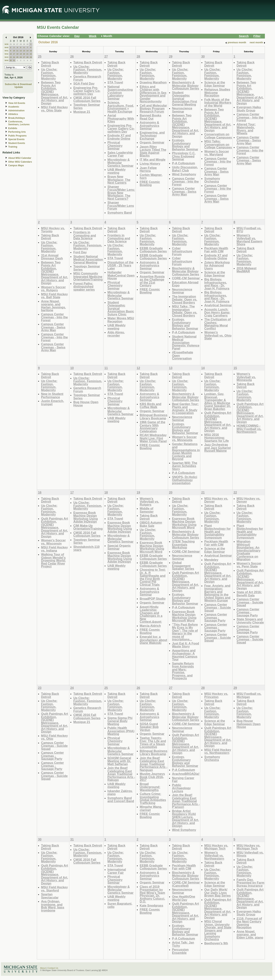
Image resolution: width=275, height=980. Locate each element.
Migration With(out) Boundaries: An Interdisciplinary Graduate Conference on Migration (249, 550)
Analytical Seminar (218, 305)
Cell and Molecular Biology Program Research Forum (153, 108)
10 (14, 51)
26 (14, 44)
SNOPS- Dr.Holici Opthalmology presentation (185, 480)
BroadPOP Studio (153, 599)
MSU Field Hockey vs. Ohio (54, 737)
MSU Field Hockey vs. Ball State (54, 296)
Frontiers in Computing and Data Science (85, 235)
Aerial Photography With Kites (121, 118)
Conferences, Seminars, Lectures (19, 123)
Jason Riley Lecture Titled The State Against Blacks (153, 151)
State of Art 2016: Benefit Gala (249, 594)
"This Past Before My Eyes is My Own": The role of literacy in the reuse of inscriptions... (185, 632)
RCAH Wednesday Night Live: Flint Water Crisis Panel (153, 438)
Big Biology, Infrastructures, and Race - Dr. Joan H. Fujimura (217, 284)
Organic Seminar (152, 142)
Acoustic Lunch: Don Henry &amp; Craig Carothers (217, 312)
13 (24, 51)
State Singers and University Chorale (250, 621)
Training (13, 147)
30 (27, 44)
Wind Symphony (184, 174)
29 (24, 44)
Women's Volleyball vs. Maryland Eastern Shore (250, 240)
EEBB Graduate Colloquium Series (153, 250)
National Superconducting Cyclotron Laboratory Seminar (120, 93)
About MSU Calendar (20, 158)
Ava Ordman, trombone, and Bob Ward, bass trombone (53, 906)
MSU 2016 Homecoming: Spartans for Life (217, 438)
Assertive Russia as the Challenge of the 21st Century (152, 281)
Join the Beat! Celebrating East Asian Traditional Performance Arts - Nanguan (154, 764)
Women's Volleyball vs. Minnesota (246, 377)
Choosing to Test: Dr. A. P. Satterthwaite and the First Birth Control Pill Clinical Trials (153, 577)
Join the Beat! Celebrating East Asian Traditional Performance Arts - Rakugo (121, 774)
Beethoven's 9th (216, 943)
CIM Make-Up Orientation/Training (88, 527)
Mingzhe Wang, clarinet (151, 808)
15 (31, 51)
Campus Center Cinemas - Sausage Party (216, 617)
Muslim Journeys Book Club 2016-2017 (152, 777)
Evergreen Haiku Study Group (249, 109)
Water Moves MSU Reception (121, 320)
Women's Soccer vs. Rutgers (53, 289)
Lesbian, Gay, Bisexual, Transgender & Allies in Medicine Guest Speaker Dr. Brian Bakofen (218, 401)
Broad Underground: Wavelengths (150, 787)
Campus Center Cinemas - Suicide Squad (218, 608)
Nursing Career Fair (183, 780)
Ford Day (80, 252)
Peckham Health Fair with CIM (216, 250)
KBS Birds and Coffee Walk (151, 406)
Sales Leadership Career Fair (120, 154)
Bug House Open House (86, 404)
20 (24, 54)
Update (19, 87)
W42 (6, 54)
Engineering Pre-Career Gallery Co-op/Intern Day (87, 91)
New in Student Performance (52, 395)
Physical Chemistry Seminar (115, 145)
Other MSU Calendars (20, 162)
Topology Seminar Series (87, 106)
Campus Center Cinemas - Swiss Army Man (184, 191)
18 (17, 54)
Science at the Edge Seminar (215, 84)
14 (27, 51)
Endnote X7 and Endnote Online (119, 137)
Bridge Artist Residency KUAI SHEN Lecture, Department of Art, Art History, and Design (186, 818)
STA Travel (115, 82)
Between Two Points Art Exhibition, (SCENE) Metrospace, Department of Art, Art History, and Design (55, 93)
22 (31, 54)
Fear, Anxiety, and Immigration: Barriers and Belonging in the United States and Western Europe (217, 593)
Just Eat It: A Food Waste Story (186, 645)
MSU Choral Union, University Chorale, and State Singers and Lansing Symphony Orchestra (218, 930)
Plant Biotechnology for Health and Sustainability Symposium (218, 532)
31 (14, 60)
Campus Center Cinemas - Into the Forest (185, 181)
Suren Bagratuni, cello (120, 905)
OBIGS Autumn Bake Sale (151, 524)
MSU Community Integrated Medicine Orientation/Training (88, 276)
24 (14, 57)
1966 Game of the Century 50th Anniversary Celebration (153, 427)
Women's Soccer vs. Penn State (249, 565)
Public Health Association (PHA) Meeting (121, 731)
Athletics (13, 114)
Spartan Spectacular (50, 896)
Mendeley (211, 560)
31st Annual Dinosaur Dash (52, 257)
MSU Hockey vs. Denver (216, 500)
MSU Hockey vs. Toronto (53, 230)
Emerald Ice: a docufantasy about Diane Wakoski (154, 640)
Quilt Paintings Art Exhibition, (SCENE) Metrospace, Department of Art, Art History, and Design (218, 422)
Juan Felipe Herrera (148, 169)
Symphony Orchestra (212, 180)
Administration (16, 111)
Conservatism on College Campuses (218, 136)
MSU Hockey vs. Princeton (216, 695)
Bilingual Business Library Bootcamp (154, 417)
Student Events (17, 143)
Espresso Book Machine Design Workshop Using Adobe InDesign (86, 517)
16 (11, 54)
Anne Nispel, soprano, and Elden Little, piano (250, 934)
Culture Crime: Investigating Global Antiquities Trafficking (153, 798)
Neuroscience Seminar (182, 110)
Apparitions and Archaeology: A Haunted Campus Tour (185, 655)
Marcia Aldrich (150, 626)
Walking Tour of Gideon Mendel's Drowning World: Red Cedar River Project (53, 560)
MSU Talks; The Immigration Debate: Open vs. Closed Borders (185, 311)
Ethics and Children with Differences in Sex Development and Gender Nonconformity (153, 94)
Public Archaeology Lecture (181, 788)
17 (14, 54)
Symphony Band (120, 213)
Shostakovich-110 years (86, 548)
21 (27, 54)
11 (17, 51)
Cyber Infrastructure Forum (182, 251)
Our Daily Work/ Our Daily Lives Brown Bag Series (218, 893)
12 (21, 51)
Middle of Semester (147, 510)
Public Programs (17, 136)
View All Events (17, 103)
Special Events (16, 139)
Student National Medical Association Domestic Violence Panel (186, 342)
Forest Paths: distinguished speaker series (84, 287)
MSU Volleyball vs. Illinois (250, 854)
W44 (6, 60)
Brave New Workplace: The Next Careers (119, 180)
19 (21, 54)
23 (11, 57)
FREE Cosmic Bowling (150, 183)
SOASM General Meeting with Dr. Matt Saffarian (119, 761)
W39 (6, 44)
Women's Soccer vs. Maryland (217, 153)
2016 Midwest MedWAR (247, 270)
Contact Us (53, 968)
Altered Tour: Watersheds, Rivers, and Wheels (246, 129)
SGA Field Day (84, 83)
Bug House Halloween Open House (249, 724)
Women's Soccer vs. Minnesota (184, 439)
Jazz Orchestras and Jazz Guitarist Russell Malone (218, 448)
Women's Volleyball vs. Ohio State (218, 335)
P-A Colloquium (184, 163)
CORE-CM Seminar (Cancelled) (186, 884)
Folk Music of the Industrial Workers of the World (218, 103)
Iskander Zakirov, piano (120, 793)
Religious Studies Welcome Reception (217, 92)
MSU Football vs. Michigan (249, 695)
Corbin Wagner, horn (151, 176)
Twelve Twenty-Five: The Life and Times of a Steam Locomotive (153, 742)
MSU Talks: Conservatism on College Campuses (218, 144)
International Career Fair (117, 871)
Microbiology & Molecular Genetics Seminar (121, 163)
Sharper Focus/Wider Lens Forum (121, 205)
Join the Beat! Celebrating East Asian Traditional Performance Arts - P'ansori (186, 801)
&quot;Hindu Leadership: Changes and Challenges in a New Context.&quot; (151, 614)
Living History (150, 164)
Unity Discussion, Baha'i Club (185, 169)
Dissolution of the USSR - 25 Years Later (121, 265)
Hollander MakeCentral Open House (121, 275)
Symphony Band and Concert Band (121, 800)
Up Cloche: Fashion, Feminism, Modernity (49, 74)
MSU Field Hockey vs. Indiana (54, 549)
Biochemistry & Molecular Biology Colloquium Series (186, 85)
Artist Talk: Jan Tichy (183, 944)
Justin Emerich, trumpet (53, 403)
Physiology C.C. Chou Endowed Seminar (184, 156)
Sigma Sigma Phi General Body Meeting (120, 721)
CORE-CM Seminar (186, 278)
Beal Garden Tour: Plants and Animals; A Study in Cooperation (185, 409)
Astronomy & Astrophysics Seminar (150, 125)
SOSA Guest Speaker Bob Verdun (149, 727)
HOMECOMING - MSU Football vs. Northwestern (249, 429)
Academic (14, 107)
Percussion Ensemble (180, 951)
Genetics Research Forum (87, 78)
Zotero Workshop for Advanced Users (217, 265)
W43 (6, 57)
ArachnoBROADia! (186, 774)
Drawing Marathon (153, 82)
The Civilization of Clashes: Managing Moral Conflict (218, 324)
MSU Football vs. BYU (249, 230)
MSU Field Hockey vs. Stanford (54, 889)
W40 (6, 47)
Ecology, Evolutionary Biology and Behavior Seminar (185, 145)
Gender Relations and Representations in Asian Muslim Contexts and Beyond (186, 451)
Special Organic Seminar (119, 547)
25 (11, 44)
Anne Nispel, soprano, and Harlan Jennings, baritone (53, 306)
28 (21, 44)
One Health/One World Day (184, 898)
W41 (6, 51)
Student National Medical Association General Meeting (88, 259)
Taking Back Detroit (50, 64)
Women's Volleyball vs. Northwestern (214, 856)
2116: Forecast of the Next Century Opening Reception (249, 923)
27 (17, 44)
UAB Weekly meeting (117, 171)
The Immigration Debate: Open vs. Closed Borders (185, 299)
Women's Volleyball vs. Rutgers (149, 502)
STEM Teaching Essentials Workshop (183, 544)
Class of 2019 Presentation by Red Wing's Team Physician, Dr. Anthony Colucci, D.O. (152, 894)
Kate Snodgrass (152, 905)
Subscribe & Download (18, 84)
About (43, 968)
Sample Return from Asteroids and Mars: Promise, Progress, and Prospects (183, 671)
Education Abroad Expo (185, 284)
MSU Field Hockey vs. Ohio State (54, 109)
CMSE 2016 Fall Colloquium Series (87, 99)
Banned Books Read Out (151, 117)
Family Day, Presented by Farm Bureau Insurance (250, 883)
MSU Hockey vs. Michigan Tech (216, 847)
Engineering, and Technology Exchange (152, 136)
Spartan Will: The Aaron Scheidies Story (185, 466)
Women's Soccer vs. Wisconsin (53, 542)
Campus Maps (16, 165)
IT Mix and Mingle (153, 160)
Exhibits (13, 128)
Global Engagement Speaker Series (183, 566)
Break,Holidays (17, 118)
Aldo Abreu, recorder (116, 334)
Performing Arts (17, 132)
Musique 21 (82, 112)
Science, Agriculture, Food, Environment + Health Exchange (121, 107)
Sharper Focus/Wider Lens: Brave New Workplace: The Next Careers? (121, 193)
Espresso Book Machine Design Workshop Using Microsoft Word (152, 547)
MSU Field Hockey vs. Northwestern (218, 751)
